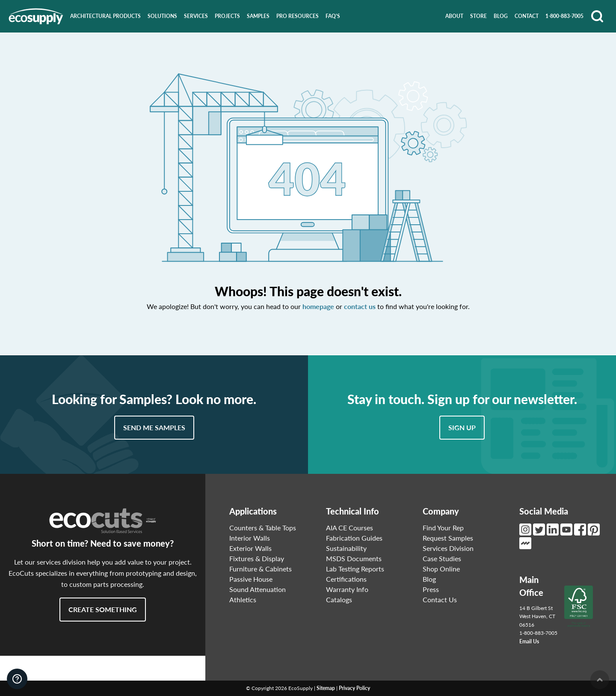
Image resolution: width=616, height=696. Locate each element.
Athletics (243, 599)
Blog (501, 16)
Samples (258, 16)
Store (478, 16)
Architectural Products (105, 16)
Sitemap (326, 688)
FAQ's (333, 16)
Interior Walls (250, 538)
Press (431, 589)
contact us (360, 306)
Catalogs (339, 599)
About (454, 16)
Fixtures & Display (257, 558)
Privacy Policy (354, 688)
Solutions (162, 16)
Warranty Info (347, 589)
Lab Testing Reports (355, 569)
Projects (227, 16)
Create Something (103, 609)
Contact (527, 16)
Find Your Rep (443, 528)
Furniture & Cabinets (261, 569)
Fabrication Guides (354, 538)
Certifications (346, 579)
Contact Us (440, 599)
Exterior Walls (250, 548)
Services (196, 16)
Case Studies (442, 558)
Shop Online (441, 569)
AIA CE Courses (349, 528)
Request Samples (448, 538)
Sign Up (462, 427)
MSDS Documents (354, 558)
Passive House (251, 579)
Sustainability (346, 548)
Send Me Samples (154, 427)
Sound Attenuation (258, 589)
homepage (318, 306)
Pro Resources (298, 16)
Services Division (448, 548)
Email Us (529, 641)
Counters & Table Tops (263, 528)
